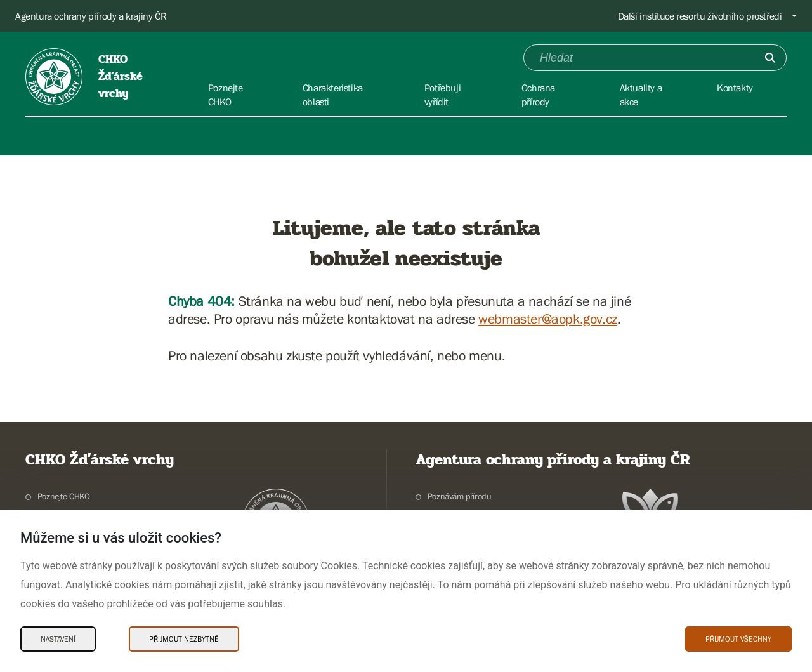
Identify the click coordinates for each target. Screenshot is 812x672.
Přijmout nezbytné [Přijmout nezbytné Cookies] (184, 639)
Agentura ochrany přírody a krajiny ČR (91, 16)
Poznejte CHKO (64, 496)
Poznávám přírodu (460, 496)
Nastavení (58, 639)
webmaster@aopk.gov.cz (548, 319)
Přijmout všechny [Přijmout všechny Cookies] (738, 639)
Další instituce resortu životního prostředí (700, 16)
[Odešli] (770, 58)
